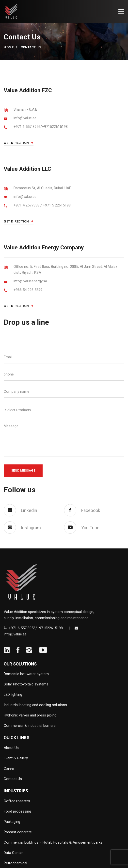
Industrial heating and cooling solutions (35, 705)
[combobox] (64, 409)
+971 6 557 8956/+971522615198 (36, 628)
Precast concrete (18, 832)
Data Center (13, 853)
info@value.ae (15, 634)
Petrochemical (15, 863)
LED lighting (13, 695)
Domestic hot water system (26, 674)
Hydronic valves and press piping (30, 715)
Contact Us (13, 779)
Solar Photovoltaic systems (26, 684)
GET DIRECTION (19, 143)
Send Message (23, 470)
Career (9, 768)
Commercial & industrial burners (30, 726)
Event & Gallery (16, 758)
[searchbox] (65, 409)
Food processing (17, 811)
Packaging (12, 822)
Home (9, 47)
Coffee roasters (17, 801)
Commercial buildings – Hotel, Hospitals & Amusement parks (53, 842)
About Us (11, 748)
